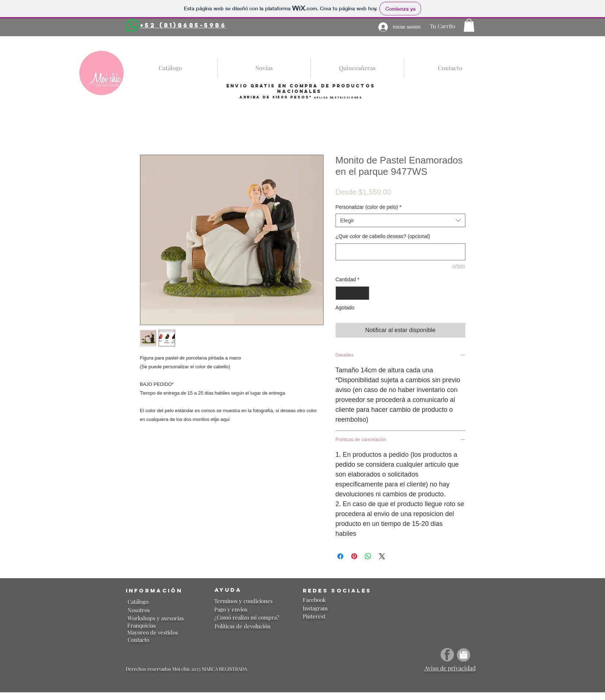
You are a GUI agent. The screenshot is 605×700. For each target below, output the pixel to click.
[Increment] (364, 293)
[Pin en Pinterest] (354, 556)
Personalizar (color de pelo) (369, 207)
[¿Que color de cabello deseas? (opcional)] (400, 252)
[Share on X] (382, 556)
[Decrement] (341, 293)
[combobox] (400, 221)
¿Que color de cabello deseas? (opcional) (383, 236)
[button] (469, 25)
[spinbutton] (352, 293)
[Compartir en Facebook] (340, 556)
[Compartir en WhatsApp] (368, 556)
